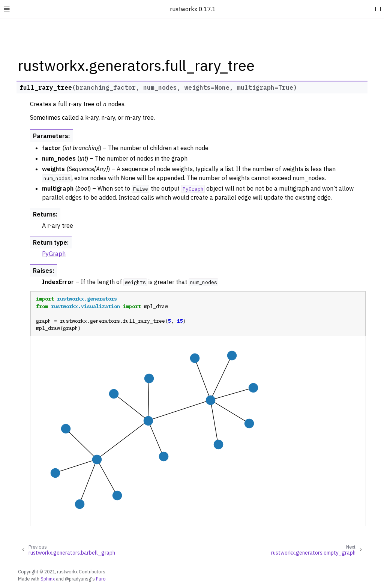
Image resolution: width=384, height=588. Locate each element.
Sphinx (48, 579)
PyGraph (54, 254)
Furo (101, 579)
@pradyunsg (78, 579)
